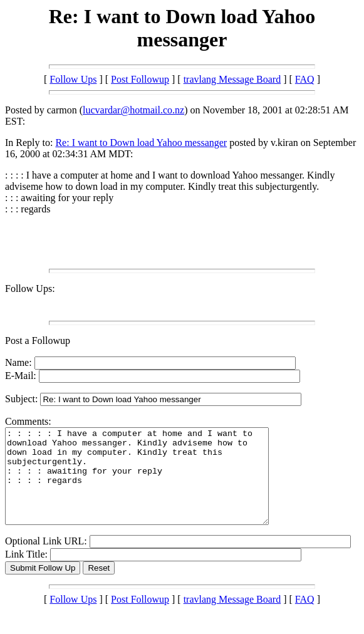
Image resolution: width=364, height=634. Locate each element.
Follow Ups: (30, 288)
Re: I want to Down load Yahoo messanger (141, 143)
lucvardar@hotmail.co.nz (133, 110)
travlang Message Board (232, 79)
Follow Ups (73, 79)
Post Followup (140, 79)
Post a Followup (38, 340)
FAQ (305, 79)
